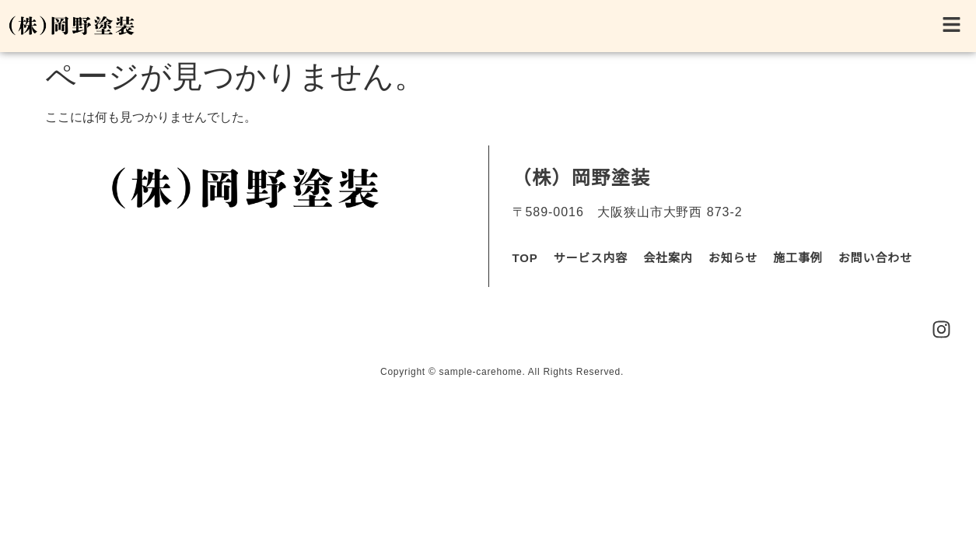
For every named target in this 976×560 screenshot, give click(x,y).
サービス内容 (591, 258)
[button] (561, 26)
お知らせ (733, 258)
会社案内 (668, 258)
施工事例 (798, 258)
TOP (525, 258)
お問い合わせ (875, 258)
